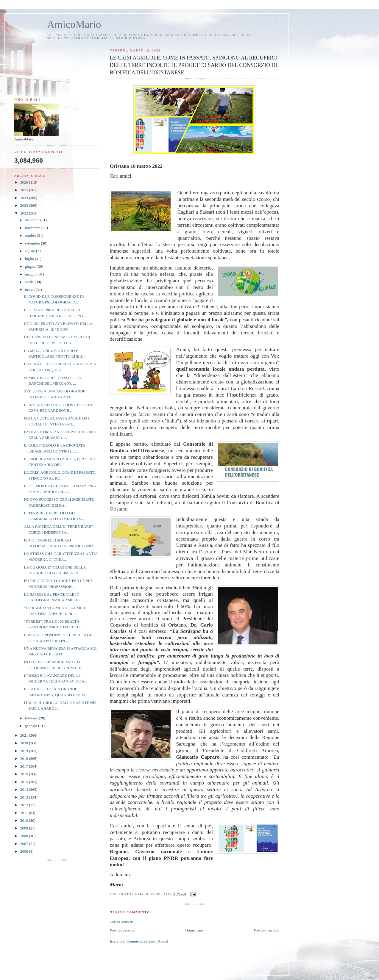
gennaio (32, 726)
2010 (25, 820)
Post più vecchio (266, 930)
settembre (33, 243)
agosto (31, 251)
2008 (25, 836)
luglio (30, 259)
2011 (25, 813)
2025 (25, 190)
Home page (194, 930)
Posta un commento (121, 922)
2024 (25, 198)
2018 (25, 759)
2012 (25, 805)
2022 (25, 213)
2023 (25, 205)
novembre (33, 228)
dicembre (33, 220)
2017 (25, 766)
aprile (30, 282)
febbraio (32, 718)
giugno (31, 266)
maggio (31, 274)
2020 (25, 743)
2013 (25, 797)
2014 (25, 789)
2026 (25, 182)
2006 (25, 851)
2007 (25, 844)
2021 (25, 735)
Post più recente (122, 930)
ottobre (31, 235)
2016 (25, 774)
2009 (25, 828)
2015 (25, 782)
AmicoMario (74, 25)
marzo (30, 290)
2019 (25, 751)
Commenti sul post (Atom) (147, 941)
